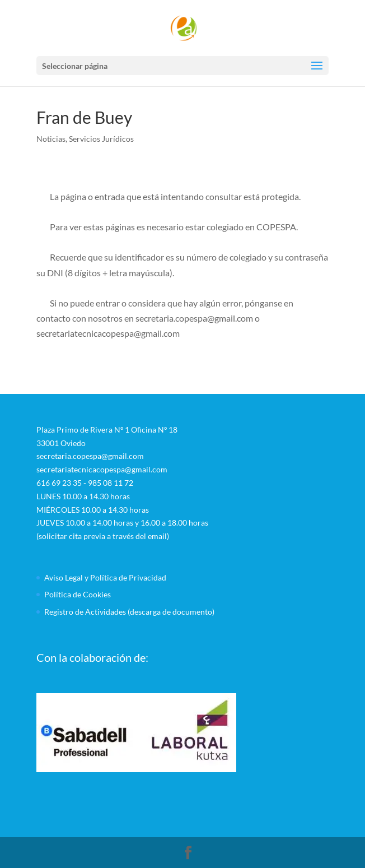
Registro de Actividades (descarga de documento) (129, 612)
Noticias (51, 139)
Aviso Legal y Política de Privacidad (105, 577)
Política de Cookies (78, 594)
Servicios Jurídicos (101, 139)
